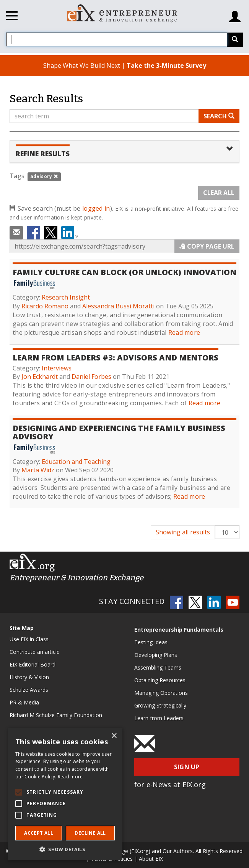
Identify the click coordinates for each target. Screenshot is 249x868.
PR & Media (24, 702)
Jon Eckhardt (40, 377)
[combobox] (117, 39)
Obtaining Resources (160, 680)
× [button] (114, 736)
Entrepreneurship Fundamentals (179, 630)
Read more (184, 332)
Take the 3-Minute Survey (166, 66)
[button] (65, 849)
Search (219, 116)
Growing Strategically (160, 705)
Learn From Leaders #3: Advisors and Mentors (116, 358)
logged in (96, 208)
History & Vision (29, 677)
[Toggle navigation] (12, 17)
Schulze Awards (29, 690)
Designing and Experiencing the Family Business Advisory (119, 432)
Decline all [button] (90, 833)
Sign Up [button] (187, 767)
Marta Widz (38, 470)
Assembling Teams (158, 667)
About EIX (151, 859)
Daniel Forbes (91, 377)
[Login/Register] (235, 14)
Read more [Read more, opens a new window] (70, 777)
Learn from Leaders (159, 718)
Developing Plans (156, 655)
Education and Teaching (76, 462)
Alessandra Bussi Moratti (118, 306)
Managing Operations (161, 693)
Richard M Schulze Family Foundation (56, 715)
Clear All (219, 193)
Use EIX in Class (29, 639)
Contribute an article (35, 652)
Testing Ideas (151, 642)
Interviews (57, 368)
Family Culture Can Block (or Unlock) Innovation (124, 272)
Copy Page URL (207, 246)
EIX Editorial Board (33, 664)
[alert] (65, 794)
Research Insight (66, 297)
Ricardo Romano (45, 306)
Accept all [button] (39, 833)
